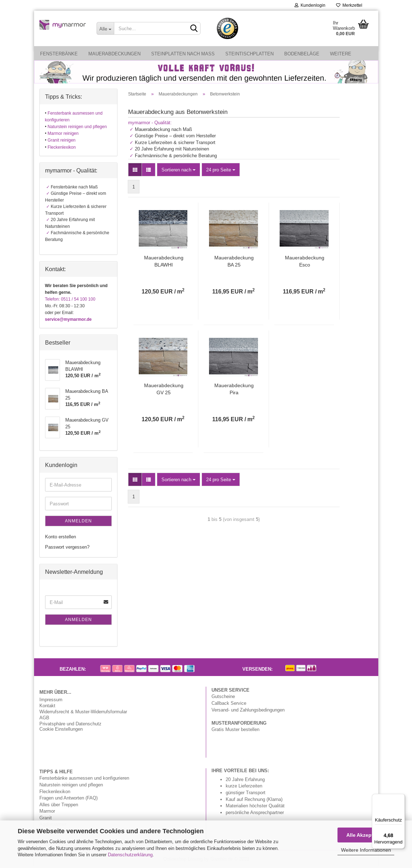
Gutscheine (223, 696)
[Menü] (401, 798)
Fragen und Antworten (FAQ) (68, 798)
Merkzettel (349, 5)
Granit (46, 818)
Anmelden (78, 521)
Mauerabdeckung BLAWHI (164, 261)
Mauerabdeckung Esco (305, 261)
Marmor (47, 811)
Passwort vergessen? (67, 547)
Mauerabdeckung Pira (234, 389)
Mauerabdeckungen (114, 54)
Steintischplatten (249, 54)
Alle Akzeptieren (366, 835)
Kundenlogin (310, 5)
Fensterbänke (59, 54)
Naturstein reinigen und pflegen (71, 785)
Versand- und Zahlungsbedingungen (248, 710)
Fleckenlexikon (55, 791)
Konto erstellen (61, 537)
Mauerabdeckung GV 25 (164, 389)
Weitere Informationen (366, 850)
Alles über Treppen (59, 804)
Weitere (341, 54)
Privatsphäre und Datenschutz (70, 724)
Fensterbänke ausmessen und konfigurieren (84, 778)
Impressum (51, 700)
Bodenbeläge (302, 54)
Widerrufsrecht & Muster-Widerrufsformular (83, 712)
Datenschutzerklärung (130, 855)
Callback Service (229, 703)
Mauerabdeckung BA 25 (234, 261)
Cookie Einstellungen (61, 729)
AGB (44, 718)
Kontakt (47, 706)
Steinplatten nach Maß (183, 54)
